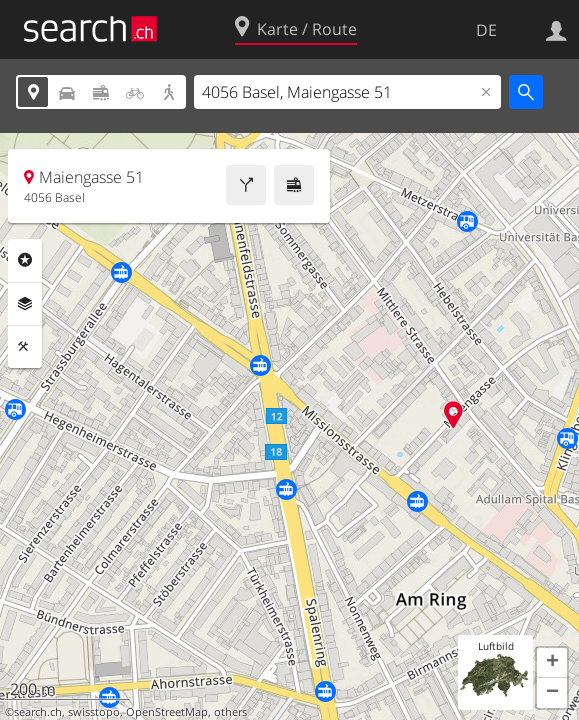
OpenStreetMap (167, 712)
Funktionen (25, 347)
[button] (552, 663)
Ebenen (25, 304)
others (230, 712)
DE (486, 30)
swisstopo (94, 712)
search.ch (38, 712)
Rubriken (25, 260)
